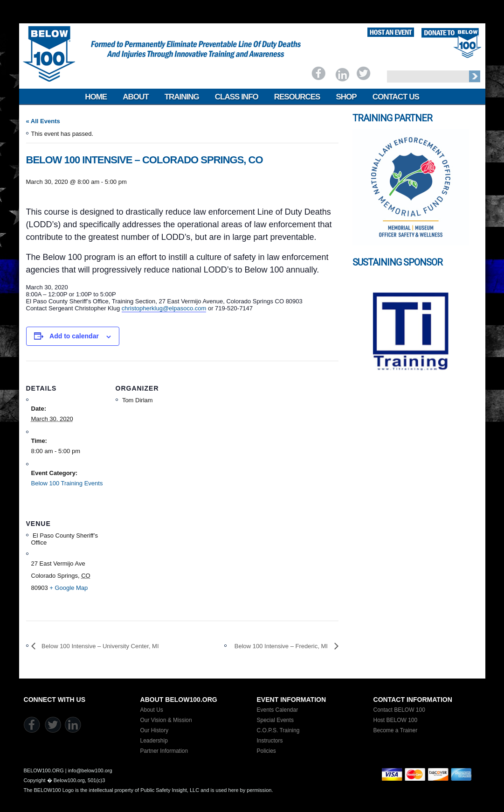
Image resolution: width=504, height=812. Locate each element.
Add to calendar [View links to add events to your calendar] (74, 336)
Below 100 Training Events (67, 483)
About (135, 97)
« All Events (43, 121)
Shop (346, 97)
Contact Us (396, 97)
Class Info (237, 97)
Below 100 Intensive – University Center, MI (100, 646)
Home (96, 97)
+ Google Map (69, 588)
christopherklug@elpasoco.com (164, 308)
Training (182, 97)
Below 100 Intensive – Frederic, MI (282, 646)
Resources (297, 97)
